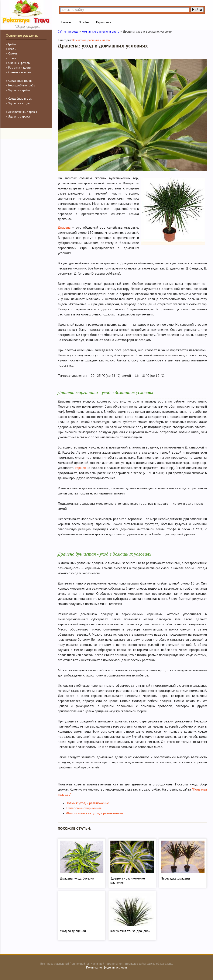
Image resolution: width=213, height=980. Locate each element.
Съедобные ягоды (20, 99)
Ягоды (12, 49)
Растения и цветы (20, 67)
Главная (66, 22)
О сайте (84, 22)
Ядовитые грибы (19, 90)
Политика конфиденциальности (106, 967)
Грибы (12, 44)
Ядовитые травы (19, 116)
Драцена (64, 227)
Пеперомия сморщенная (84, 808)
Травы (12, 58)
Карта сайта (104, 22)
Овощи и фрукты (19, 63)
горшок (81, 468)
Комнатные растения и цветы (91, 40)
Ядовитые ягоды (19, 103)
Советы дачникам (20, 72)
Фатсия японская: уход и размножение (95, 813)
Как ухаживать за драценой (130, 931)
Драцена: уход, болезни (77, 878)
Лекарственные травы (23, 112)
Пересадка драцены (175, 878)
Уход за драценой (73, 931)
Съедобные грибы (20, 81)
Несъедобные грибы (22, 85)
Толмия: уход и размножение (88, 803)
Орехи (13, 53)
